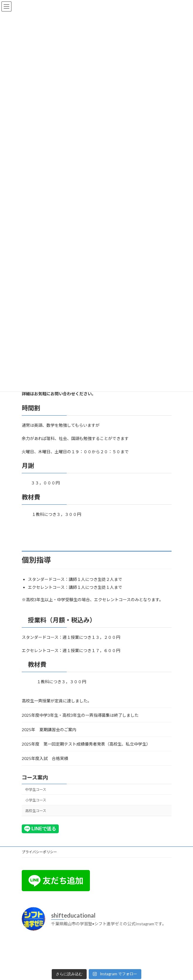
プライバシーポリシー (39, 852)
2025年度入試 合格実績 (45, 758)
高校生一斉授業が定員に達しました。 (57, 701)
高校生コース (36, 811)
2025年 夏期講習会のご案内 (49, 730)
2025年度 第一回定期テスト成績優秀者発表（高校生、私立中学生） (87, 744)
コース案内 (35, 777)
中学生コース (36, 790)
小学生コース (36, 800)
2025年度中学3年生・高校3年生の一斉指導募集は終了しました (80, 715)
